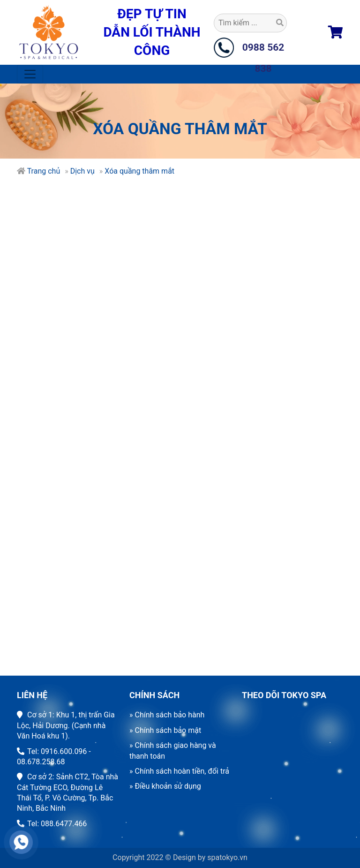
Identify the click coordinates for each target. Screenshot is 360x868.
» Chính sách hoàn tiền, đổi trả (179, 771)
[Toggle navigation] (30, 74)
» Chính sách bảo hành (167, 715)
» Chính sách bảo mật (165, 730)
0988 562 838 (263, 50)
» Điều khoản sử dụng (165, 786)
